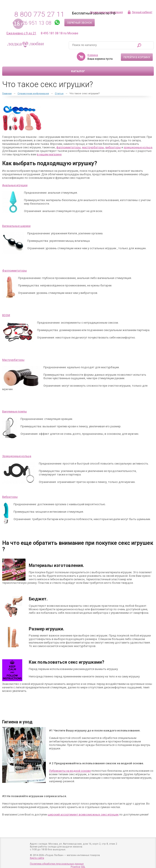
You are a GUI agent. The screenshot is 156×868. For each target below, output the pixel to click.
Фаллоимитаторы (15, 271)
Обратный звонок (80, 23)
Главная (7, 94)
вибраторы (113, 147)
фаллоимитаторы (69, 147)
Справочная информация (33, 94)
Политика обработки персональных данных (57, 864)
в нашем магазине (49, 154)
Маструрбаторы (13, 360)
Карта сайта (37, 858)
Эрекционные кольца (17, 456)
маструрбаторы (93, 147)
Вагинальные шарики (16, 226)
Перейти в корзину (137, 57)
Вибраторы (10, 497)
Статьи (59, 94)
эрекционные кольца (138, 147)
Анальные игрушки (15, 185)
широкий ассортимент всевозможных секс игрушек (83, 815)
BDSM (6, 315)
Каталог (78, 71)
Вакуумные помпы (15, 411)
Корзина (93, 55)
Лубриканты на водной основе (70, 771)
